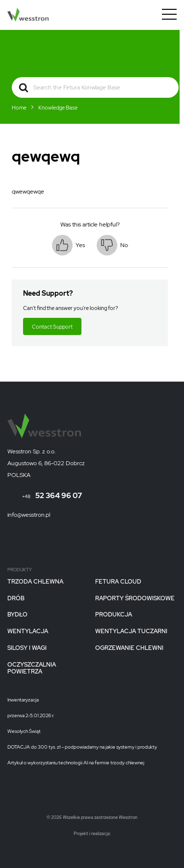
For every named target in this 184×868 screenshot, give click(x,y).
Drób (16, 599)
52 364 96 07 (52, 495)
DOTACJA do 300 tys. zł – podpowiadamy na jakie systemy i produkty (82, 747)
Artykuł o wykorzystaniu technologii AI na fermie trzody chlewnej (76, 763)
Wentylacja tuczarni (131, 632)
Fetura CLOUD (118, 582)
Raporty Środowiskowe (135, 599)
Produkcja (114, 615)
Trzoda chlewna (35, 582)
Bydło (17, 615)
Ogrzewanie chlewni (129, 648)
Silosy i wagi (27, 648)
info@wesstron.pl (29, 515)
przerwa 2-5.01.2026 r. (31, 716)
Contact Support (52, 326)
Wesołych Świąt (24, 731)
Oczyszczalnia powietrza (32, 669)
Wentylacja (28, 632)
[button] (68, 245)
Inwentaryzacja (23, 700)
